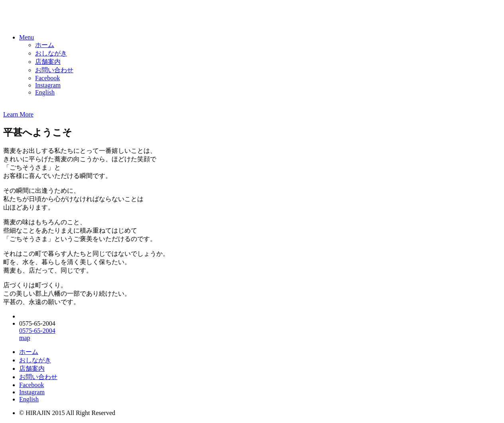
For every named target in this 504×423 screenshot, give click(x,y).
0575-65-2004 (37, 331)
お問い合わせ (54, 70)
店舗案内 (48, 62)
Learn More (18, 114)
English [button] (45, 92)
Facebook (47, 78)
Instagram (48, 85)
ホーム (45, 45)
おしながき (51, 53)
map (25, 338)
